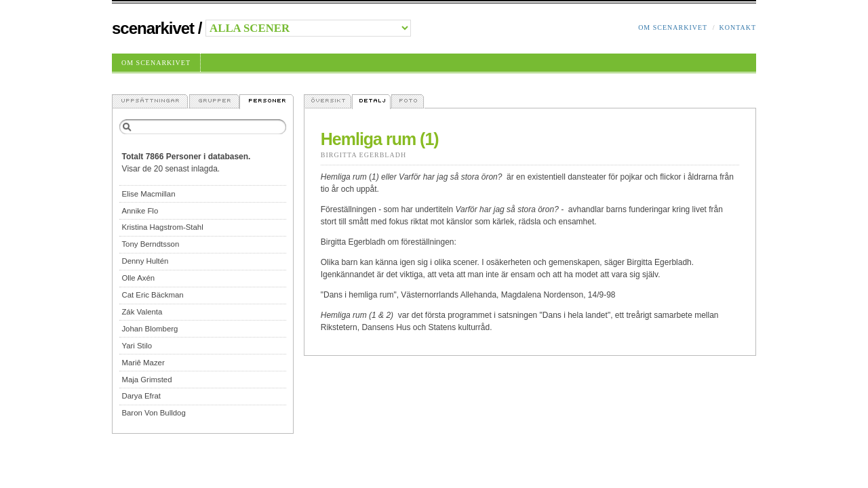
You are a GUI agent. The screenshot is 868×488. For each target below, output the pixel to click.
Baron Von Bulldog (153, 413)
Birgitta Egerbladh (363, 155)
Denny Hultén (145, 261)
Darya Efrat (141, 396)
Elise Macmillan (148, 194)
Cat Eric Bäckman (152, 295)
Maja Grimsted (146, 380)
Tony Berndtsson (150, 244)
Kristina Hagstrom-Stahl (162, 227)
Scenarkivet (153, 28)
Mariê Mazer (143, 363)
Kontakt (737, 27)
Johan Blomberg (150, 329)
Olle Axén (138, 278)
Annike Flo (140, 211)
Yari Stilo (137, 346)
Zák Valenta (142, 312)
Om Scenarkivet (673, 27)
